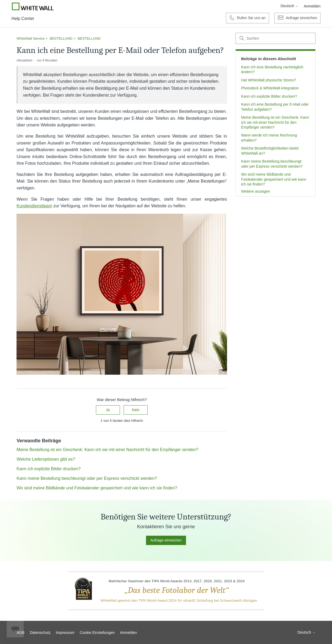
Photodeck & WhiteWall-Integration (270, 88)
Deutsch (290, 6)
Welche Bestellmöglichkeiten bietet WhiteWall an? (270, 151)
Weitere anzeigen (256, 191)
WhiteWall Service (31, 38)
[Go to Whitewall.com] (33, 6)
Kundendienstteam (34, 206)
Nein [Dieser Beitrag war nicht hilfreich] (136, 410)
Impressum (65, 633)
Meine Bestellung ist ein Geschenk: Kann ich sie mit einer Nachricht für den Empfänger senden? (275, 122)
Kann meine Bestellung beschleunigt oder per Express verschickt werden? (272, 164)
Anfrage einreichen (166, 540)
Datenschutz (40, 633)
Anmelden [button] (312, 6)
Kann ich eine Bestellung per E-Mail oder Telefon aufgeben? (275, 107)
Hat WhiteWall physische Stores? (269, 80)
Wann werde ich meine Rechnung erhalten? (269, 138)
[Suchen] (276, 38)
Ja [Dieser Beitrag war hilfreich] (108, 410)
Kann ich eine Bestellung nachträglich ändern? (272, 69)
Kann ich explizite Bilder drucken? (269, 96)
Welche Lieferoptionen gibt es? (46, 459)
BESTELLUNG (61, 38)
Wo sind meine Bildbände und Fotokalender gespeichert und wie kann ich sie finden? (274, 179)
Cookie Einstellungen (97, 633)
